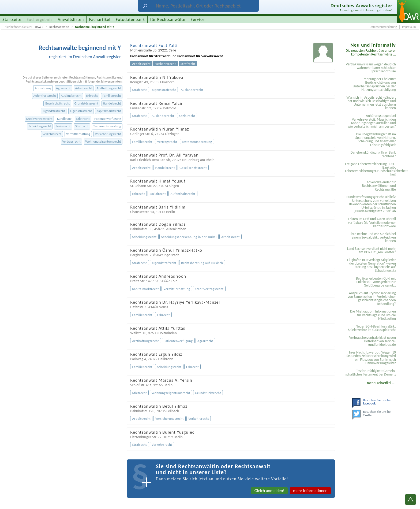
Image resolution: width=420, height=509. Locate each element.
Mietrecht (83, 119)
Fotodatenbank (130, 19)
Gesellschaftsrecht (57, 103)
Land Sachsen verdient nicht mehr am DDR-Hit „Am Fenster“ (372, 250)
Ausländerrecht (71, 96)
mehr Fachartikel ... (381, 383)
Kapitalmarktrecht (109, 111)
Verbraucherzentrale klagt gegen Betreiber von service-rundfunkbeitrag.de (373, 341)
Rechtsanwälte (59, 27)
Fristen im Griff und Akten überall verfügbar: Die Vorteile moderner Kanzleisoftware (372, 222)
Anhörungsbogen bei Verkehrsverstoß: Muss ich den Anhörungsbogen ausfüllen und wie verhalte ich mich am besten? (372, 121)
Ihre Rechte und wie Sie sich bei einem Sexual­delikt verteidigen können (373, 237)
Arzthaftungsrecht (109, 88)
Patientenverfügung (108, 119)
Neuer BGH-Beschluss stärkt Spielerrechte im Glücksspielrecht (372, 328)
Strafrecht (82, 126)
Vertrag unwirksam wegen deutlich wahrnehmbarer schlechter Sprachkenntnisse (371, 68)
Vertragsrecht (71, 141)
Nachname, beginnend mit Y (95, 27)
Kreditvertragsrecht (39, 119)
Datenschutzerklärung (383, 27)
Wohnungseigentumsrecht (103, 141)
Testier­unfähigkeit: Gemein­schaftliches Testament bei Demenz (370, 373)
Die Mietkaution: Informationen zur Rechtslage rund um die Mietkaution (373, 315)
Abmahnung (43, 88)
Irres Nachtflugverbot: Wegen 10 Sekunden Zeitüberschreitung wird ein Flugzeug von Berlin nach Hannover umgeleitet (371, 358)
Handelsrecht (112, 103)
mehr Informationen (310, 491)
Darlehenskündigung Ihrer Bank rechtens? (373, 154)
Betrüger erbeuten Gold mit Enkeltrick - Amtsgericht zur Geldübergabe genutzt (376, 282)
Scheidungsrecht (40, 126)
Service (198, 19)
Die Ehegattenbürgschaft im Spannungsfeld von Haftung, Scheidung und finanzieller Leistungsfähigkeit (376, 140)
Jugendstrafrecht (54, 111)
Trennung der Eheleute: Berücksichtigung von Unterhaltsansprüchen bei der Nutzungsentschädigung (374, 84)
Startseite (12, 19)
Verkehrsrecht (52, 134)
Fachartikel (100, 19)
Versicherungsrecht (108, 134)
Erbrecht (92, 96)
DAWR (39, 27)
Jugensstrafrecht (81, 111)
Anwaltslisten (71, 19)
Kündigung (64, 119)
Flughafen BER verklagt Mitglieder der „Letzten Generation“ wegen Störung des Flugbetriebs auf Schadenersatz (372, 265)
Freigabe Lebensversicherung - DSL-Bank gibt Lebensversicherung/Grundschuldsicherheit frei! (371, 169)
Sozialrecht (63, 126)
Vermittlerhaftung (78, 134)
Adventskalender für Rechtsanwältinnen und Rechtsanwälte (379, 186)
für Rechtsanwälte (168, 19)
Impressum (409, 27)
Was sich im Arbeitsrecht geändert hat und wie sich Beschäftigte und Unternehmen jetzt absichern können (371, 103)
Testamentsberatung (107, 126)
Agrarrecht (63, 88)
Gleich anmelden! (269, 491)
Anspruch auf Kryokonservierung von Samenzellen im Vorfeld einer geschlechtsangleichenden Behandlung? (372, 298)
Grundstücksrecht (86, 103)
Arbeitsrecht (84, 88)
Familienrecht (112, 96)
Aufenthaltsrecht (45, 96)
